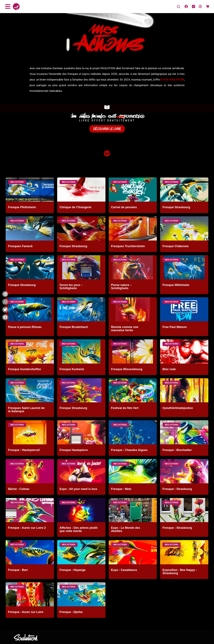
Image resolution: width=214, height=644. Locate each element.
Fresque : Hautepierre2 (24, 450)
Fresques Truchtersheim (128, 246)
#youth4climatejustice (178, 408)
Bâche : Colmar (19, 489)
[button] (5, 317)
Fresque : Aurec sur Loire (26, 612)
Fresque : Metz (121, 489)
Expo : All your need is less (78, 489)
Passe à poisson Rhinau (25, 327)
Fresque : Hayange (73, 570)
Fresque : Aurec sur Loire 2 (27, 528)
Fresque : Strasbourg (177, 489)
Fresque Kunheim (72, 369)
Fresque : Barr (18, 570)
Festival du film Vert (125, 408)
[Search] (178, 7)
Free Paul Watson (175, 327)
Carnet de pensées (124, 207)
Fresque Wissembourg (127, 369)
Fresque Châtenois (176, 246)
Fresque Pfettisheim (22, 207)
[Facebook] (186, 6)
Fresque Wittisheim (176, 285)
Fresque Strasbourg (176, 207)
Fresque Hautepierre (74, 450)
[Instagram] (193, 6)
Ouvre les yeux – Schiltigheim (71, 287)
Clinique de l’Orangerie (76, 207)
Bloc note (169, 369)
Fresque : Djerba (71, 612)
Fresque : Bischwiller (177, 450)
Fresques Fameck (20, 246)
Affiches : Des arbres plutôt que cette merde (79, 529)
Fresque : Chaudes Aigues (129, 450)
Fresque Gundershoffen (25, 369)
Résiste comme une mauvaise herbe (125, 329)
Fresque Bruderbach (74, 327)
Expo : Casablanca (124, 570)
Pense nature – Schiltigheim (121, 287)
